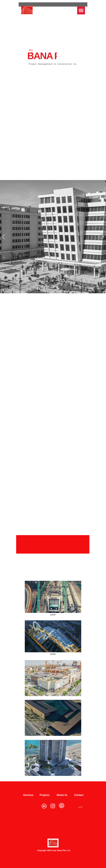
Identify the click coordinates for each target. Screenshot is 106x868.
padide (53, 615)
